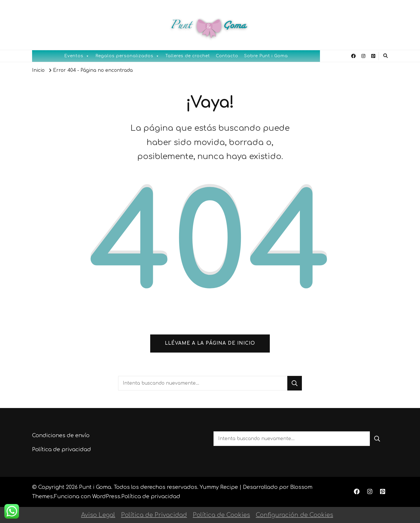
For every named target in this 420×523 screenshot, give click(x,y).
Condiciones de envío (61, 435)
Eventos (77, 56)
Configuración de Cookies (294, 515)
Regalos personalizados (127, 56)
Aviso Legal (98, 515)
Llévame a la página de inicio (210, 343)
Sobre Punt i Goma (266, 56)
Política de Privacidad (154, 515)
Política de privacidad (62, 449)
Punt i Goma (95, 487)
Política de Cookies (221, 515)
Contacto (227, 56)
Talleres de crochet (188, 56)
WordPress (106, 496)
